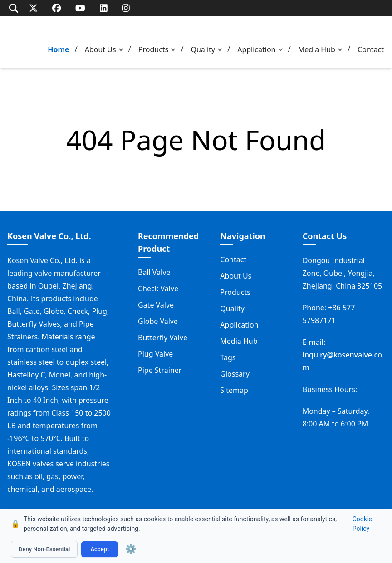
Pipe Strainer (160, 370)
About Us (100, 49)
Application (256, 49)
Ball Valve (154, 272)
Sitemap (234, 390)
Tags (228, 357)
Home (58, 49)
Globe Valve (158, 321)
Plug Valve (155, 354)
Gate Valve (156, 305)
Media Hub (317, 49)
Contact (371, 49)
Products (154, 49)
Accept (100, 549)
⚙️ (131, 549)
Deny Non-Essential (44, 549)
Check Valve (158, 289)
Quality (203, 49)
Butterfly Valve (163, 338)
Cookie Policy (362, 524)
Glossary (235, 374)
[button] (123, 50)
